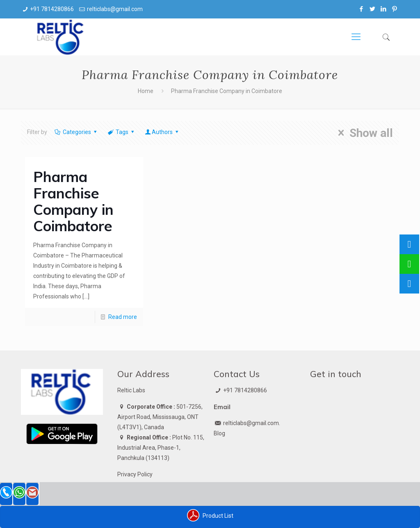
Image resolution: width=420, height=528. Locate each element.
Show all (363, 133)
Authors (162, 132)
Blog (219, 433)
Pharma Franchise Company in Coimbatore (73, 201)
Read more (123, 317)
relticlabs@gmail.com (115, 9)
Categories (76, 132)
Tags (122, 132)
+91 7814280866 (52, 9)
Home (146, 91)
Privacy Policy (135, 474)
